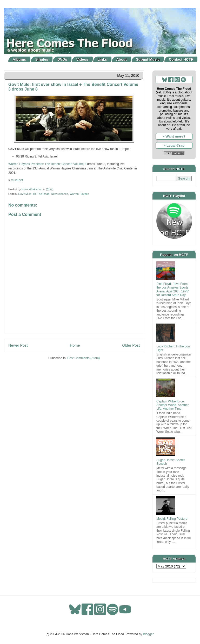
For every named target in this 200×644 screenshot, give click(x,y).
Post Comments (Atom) (84, 358)
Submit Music (148, 59)
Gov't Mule (25, 194)
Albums (19, 59)
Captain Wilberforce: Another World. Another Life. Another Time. (173, 405)
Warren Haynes (79, 194)
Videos (82, 59)
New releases (60, 194)
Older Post (131, 345)
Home (75, 345)
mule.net (17, 180)
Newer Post (18, 345)
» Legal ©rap (174, 145)
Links (102, 59)
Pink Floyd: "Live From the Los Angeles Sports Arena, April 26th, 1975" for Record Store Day (173, 289)
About (122, 59)
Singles (42, 59)
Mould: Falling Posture (172, 519)
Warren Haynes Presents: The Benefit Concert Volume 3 (47, 164)
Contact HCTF (181, 59)
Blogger (148, 634)
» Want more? (174, 136)
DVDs (62, 59)
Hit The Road (41, 194)
